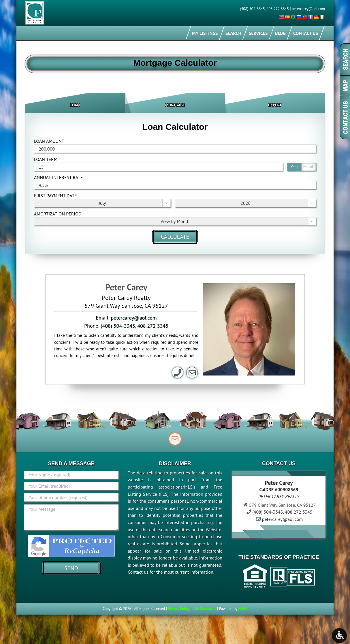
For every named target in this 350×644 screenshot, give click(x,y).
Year (294, 167)
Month (309, 167)
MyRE (243, 609)
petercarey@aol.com (308, 9)
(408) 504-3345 (253, 9)
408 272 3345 (278, 9)
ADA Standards (204, 609)
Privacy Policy (179, 609)
